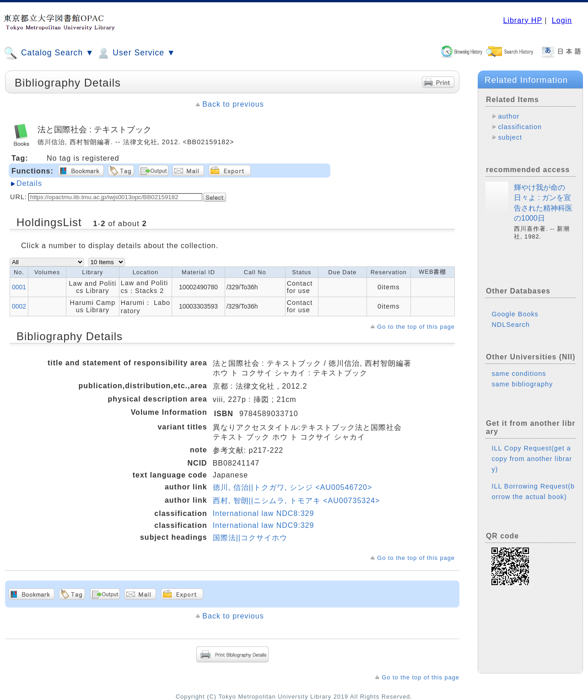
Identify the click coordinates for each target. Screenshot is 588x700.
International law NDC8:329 (264, 513)
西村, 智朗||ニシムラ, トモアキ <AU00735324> (297, 501)
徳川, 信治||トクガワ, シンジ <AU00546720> (293, 487)
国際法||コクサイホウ (250, 538)
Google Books (515, 314)
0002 (19, 306)
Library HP (522, 20)
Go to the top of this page (416, 327)
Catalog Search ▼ (49, 53)
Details (29, 183)
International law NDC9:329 (264, 525)
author (509, 116)
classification (520, 127)
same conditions (519, 374)
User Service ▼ (136, 53)
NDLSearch (510, 325)
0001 (19, 287)
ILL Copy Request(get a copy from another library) (532, 459)
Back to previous (233, 104)
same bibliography (522, 384)
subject (510, 137)
